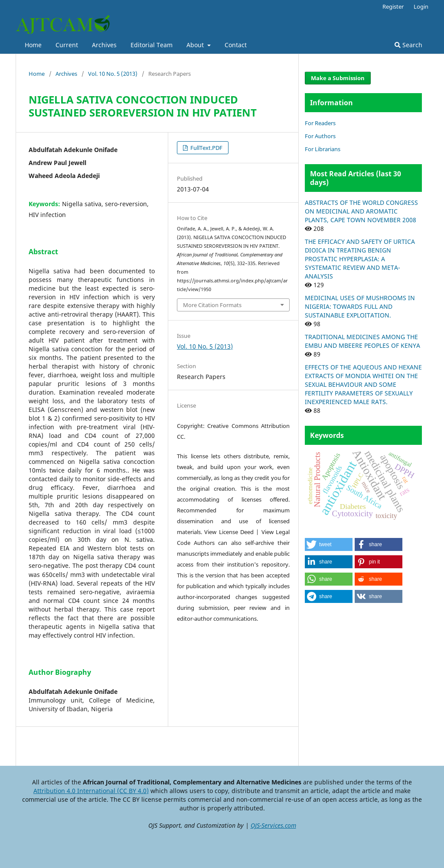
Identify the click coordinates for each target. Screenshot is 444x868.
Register (393, 6)
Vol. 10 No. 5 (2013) (113, 74)
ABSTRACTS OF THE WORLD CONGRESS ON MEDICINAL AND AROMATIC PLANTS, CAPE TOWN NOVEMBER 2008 (361, 211)
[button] (329, 544)
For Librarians (323, 149)
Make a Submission (338, 78)
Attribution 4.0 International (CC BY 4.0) (91, 791)
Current (67, 45)
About (196, 45)
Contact (236, 45)
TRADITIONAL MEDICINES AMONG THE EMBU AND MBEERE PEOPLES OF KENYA (362, 341)
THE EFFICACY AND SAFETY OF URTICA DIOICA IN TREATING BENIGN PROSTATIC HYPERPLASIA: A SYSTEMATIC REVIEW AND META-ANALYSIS (360, 259)
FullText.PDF (206, 148)
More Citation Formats (212, 305)
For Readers (320, 123)
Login (421, 6)
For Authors (320, 136)
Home (33, 45)
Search (408, 45)
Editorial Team (152, 45)
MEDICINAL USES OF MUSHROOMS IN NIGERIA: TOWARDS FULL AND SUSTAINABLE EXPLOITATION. (360, 306)
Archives (104, 45)
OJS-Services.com (273, 825)
